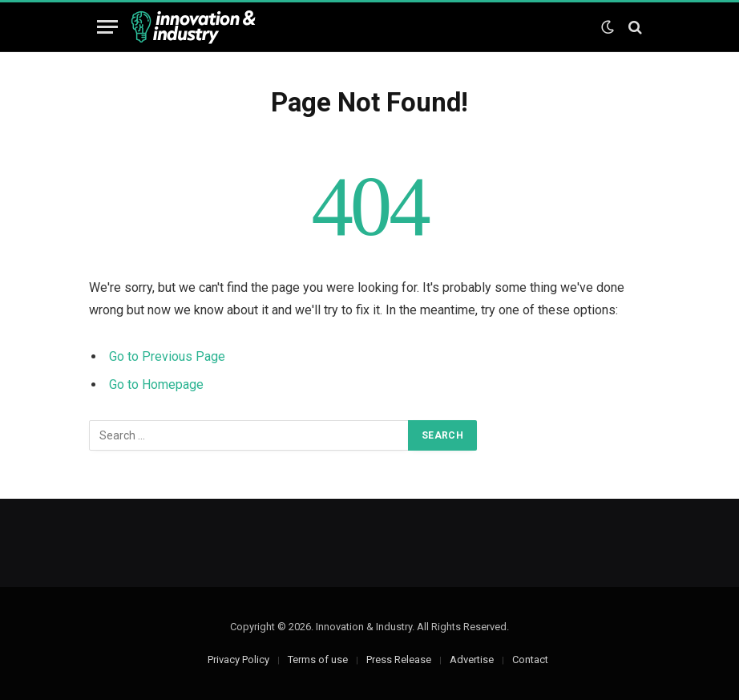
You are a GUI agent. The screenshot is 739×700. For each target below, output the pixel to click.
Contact (530, 660)
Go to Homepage (156, 384)
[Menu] (107, 27)
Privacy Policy (238, 660)
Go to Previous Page (167, 356)
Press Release (399, 660)
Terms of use (318, 660)
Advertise (472, 660)
